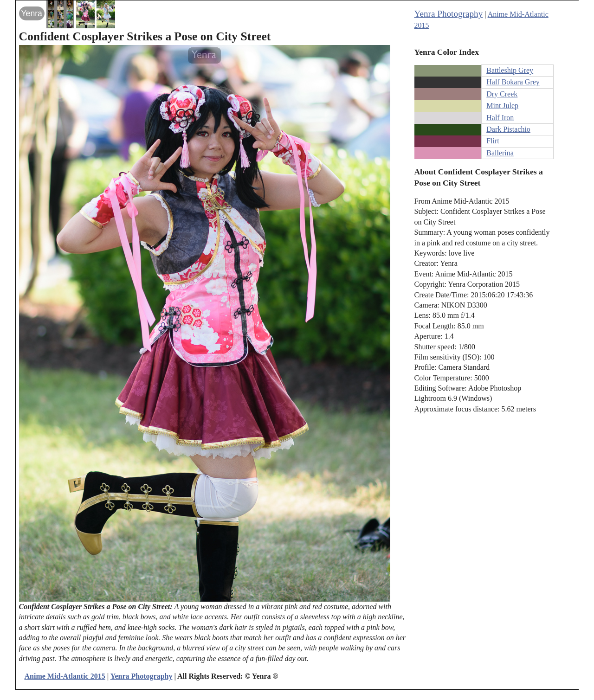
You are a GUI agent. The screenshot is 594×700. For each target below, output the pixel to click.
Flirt (493, 141)
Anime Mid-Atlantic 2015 (65, 676)
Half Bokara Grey (513, 82)
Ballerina (500, 153)
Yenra (32, 13)
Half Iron (500, 118)
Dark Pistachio (508, 129)
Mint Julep (502, 106)
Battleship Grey (510, 70)
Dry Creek (502, 94)
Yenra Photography (449, 14)
